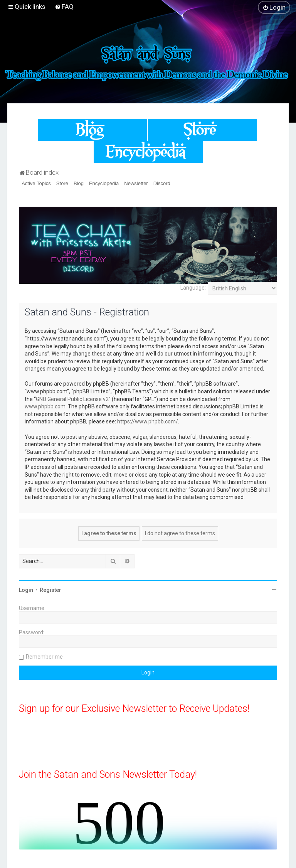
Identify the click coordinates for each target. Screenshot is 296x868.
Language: (193, 288)
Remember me (44, 657)
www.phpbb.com (45, 406)
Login (26, 590)
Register (50, 590)
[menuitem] (64, 7)
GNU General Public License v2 (72, 399)
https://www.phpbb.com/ (148, 421)
